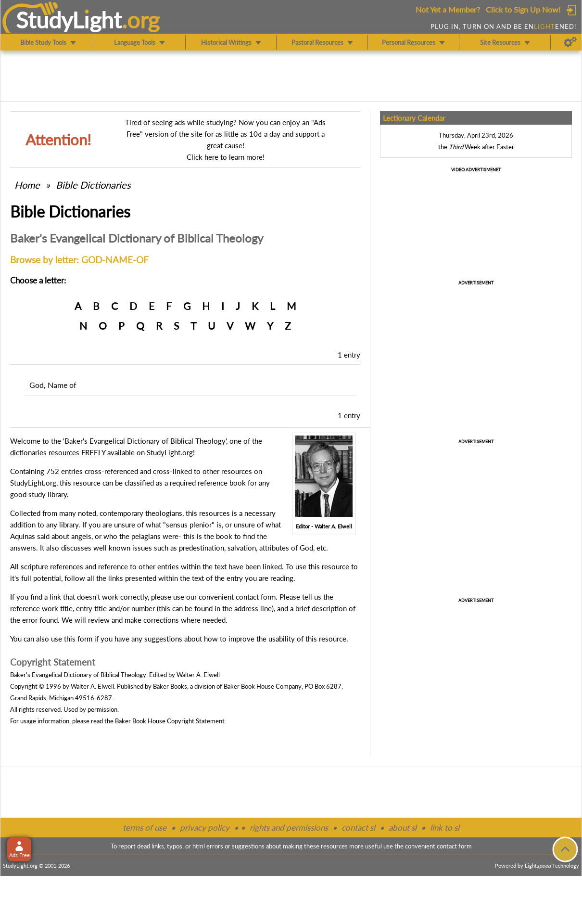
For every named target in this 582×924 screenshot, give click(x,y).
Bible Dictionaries (93, 185)
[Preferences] (570, 42)
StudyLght (69, 20)
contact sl (358, 828)
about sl (403, 828)
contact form (256, 597)
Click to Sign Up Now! (523, 9)
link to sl (445, 828)
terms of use (145, 828)
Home (27, 185)
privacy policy (205, 828)
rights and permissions (289, 828)
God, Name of (53, 385)
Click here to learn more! (226, 157)
